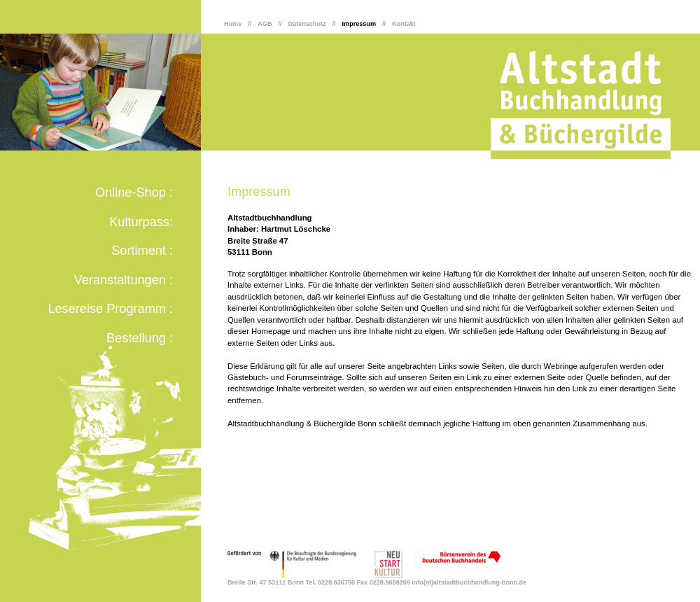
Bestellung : (140, 338)
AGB (265, 24)
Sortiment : (142, 251)
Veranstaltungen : (124, 280)
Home (233, 24)
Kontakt (404, 24)
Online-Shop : (134, 192)
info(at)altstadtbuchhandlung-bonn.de (469, 582)
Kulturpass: (141, 222)
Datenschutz (307, 24)
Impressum (359, 24)
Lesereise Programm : (110, 309)
